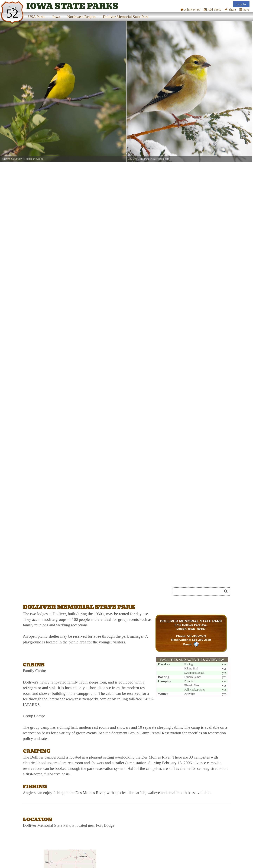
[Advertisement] (62, 593)
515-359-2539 (197, 636)
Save (244, 10)
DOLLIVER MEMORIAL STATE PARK (191, 621)
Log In (241, 4)
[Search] (199, 592)
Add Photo (212, 10)
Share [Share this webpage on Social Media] (230, 10)
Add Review (190, 10)
